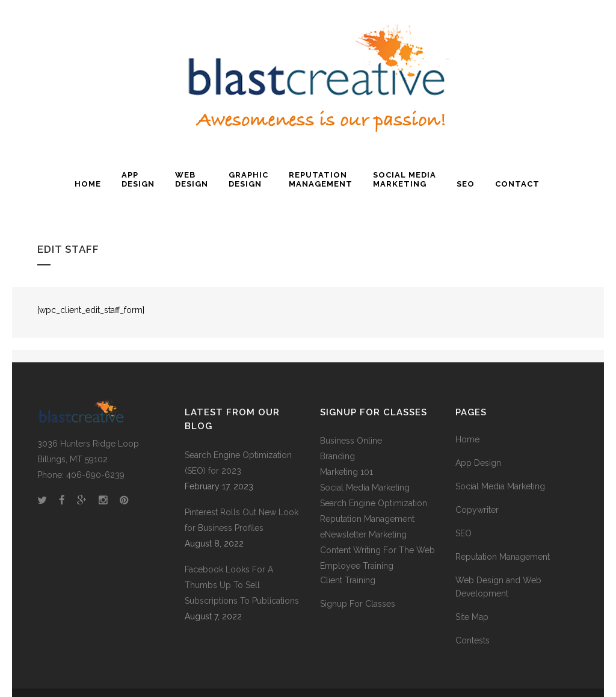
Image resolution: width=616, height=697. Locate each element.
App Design (478, 463)
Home (467, 439)
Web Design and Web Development (498, 587)
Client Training (348, 580)
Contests (473, 640)
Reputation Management (503, 557)
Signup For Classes (358, 604)
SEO (464, 533)
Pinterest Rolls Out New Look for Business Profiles (242, 520)
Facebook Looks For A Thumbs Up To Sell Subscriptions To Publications (242, 585)
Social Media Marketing (365, 488)
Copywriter (477, 510)
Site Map (472, 617)
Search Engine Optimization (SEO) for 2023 (238, 463)
